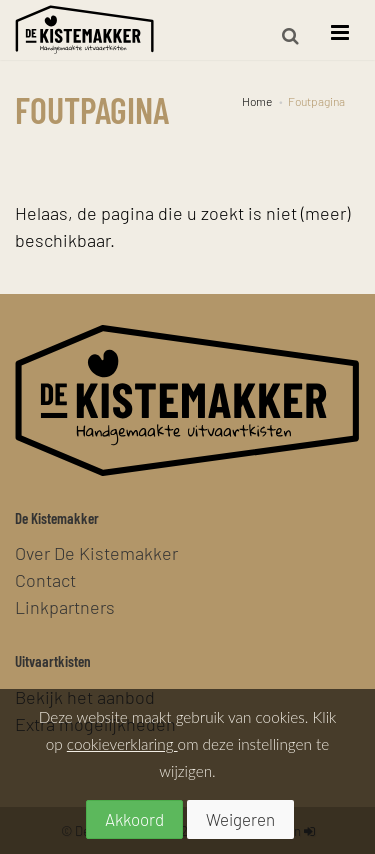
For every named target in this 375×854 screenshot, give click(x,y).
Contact (45, 579)
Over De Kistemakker (96, 552)
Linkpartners (65, 606)
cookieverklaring (122, 744)
